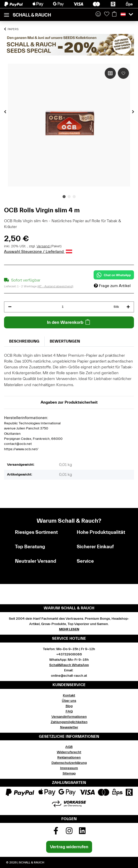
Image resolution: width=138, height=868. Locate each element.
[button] (98, 14)
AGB (69, 747)
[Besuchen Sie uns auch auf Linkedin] (82, 833)
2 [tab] (69, 197)
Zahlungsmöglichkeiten (69, 722)
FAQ (69, 711)
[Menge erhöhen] (128, 307)
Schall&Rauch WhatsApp (69, 665)
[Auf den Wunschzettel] (123, 73)
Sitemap (69, 773)
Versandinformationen (69, 717)
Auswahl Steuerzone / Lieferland (38, 252)
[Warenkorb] (114, 14)
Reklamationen (69, 758)
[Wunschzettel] (107, 14)
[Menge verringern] (10, 307)
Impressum (69, 768)
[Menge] (63, 307)
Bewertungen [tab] (65, 341)
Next (133, 111)
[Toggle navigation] (7, 13)
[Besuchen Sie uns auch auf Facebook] (56, 833)
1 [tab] (64, 197)
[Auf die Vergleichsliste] (110, 73)
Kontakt (69, 695)
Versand (44, 246)
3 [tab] (74, 197)
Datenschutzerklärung (69, 763)
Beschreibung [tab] (24, 341)
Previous (5, 111)
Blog (69, 706)
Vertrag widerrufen (69, 847)
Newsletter (69, 727)
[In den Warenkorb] (69, 322)
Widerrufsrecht (69, 752)
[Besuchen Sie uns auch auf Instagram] (69, 833)
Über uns (69, 701)
